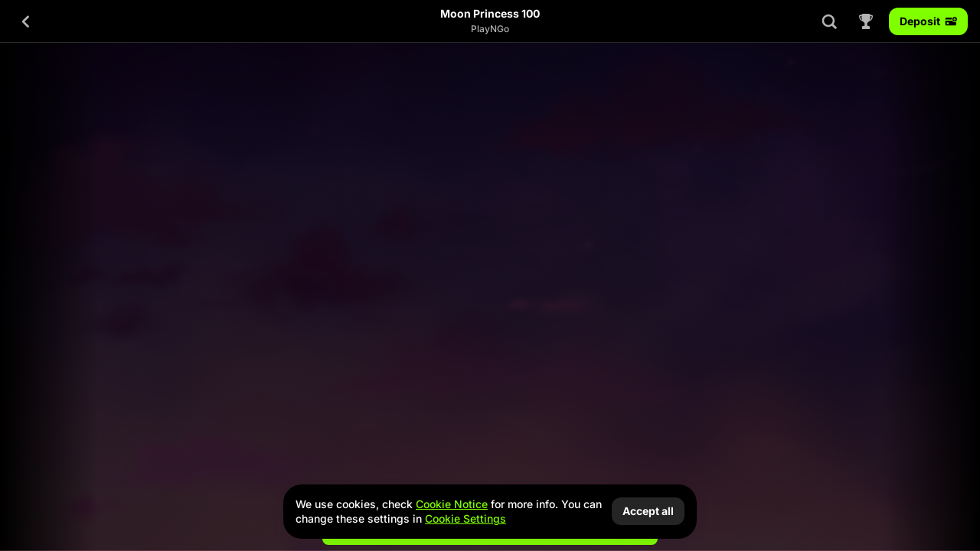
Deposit (928, 21)
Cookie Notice (452, 504)
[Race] (866, 21)
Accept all (648, 511)
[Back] (26, 21)
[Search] (829, 21)
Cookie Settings (465, 519)
